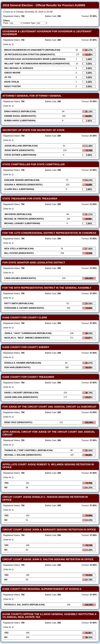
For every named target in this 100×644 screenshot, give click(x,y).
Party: (6, 23)
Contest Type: (29, 23)
